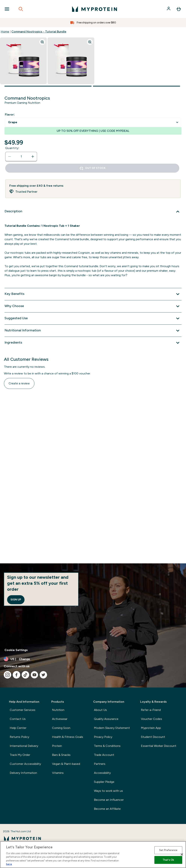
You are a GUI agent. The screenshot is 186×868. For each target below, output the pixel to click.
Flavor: (10, 114)
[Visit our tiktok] (25, 675)
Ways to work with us (108, 791)
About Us (100, 710)
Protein (57, 746)
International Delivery (24, 746)
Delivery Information (23, 773)
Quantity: (12, 148)
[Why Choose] (93, 306)
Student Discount (153, 737)
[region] (93, 855)
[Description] (93, 212)
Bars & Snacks (61, 755)
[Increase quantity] (33, 157)
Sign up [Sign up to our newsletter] (16, 600)
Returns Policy (19, 737)
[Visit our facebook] (16, 675)
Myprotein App (151, 728)
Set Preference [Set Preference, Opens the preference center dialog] (168, 850)
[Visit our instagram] (7, 675)
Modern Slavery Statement (112, 728)
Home (5, 32)
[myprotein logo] (94, 9)
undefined (93, 122)
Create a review (19, 383)
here (9, 864)
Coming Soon (61, 728)
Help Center (18, 728)
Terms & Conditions (107, 746)
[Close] (182, 855)
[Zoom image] (42, 42)
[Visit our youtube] (34, 675)
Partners (100, 764)
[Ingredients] (93, 343)
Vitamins (58, 773)
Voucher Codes (151, 719)
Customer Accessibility (25, 764)
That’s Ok (168, 860)
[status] (21, 157)
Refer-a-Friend (151, 710)
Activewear (60, 719)
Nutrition (58, 710)
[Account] (169, 9)
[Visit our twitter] (43, 675)
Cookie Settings (16, 650)
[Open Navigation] (7, 9)
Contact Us (18, 719)
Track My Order (20, 755)
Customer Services (23, 710)
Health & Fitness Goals (68, 737)
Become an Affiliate (107, 809)
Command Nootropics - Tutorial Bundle (39, 32)
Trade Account (104, 755)
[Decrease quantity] (10, 157)
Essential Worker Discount (159, 746)
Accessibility (102, 773)
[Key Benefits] (93, 294)
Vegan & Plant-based (66, 764)
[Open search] (21, 9)
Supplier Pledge (104, 782)
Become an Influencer (109, 800)
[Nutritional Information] (93, 331)
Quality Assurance (106, 719)
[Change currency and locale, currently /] (93, 659)
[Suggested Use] (93, 318)
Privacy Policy (103, 737)
